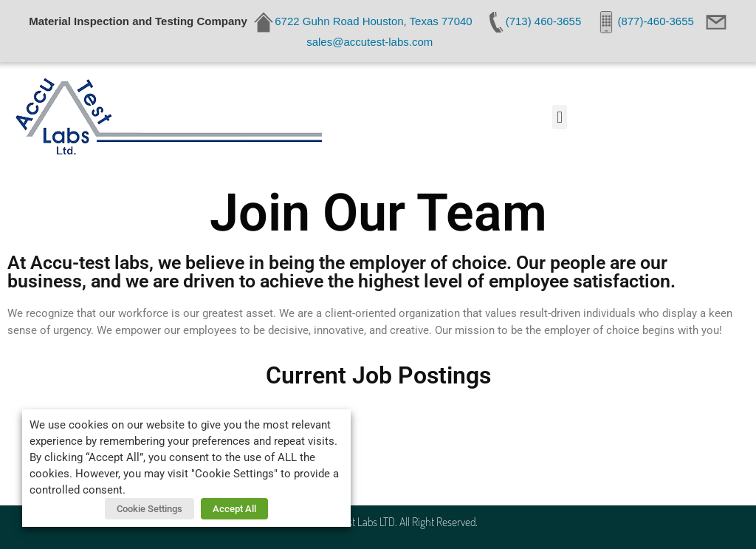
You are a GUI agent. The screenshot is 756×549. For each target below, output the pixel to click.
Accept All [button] (234, 509)
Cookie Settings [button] (150, 509)
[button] (559, 117)
